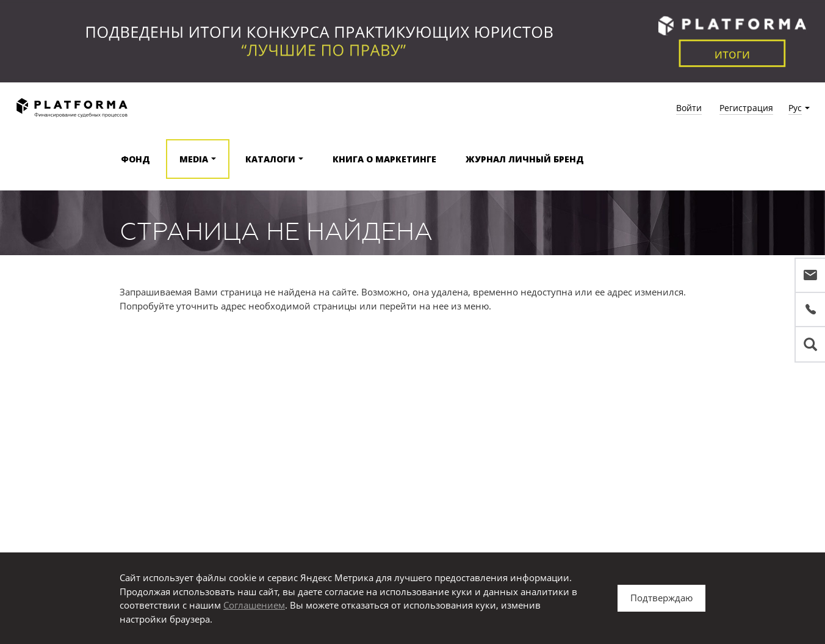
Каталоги (270, 159)
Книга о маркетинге (384, 159)
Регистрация (746, 108)
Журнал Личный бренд (525, 159)
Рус (795, 108)
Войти (689, 108)
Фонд (135, 159)
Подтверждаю (661, 598)
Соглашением (254, 605)
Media (194, 159)
